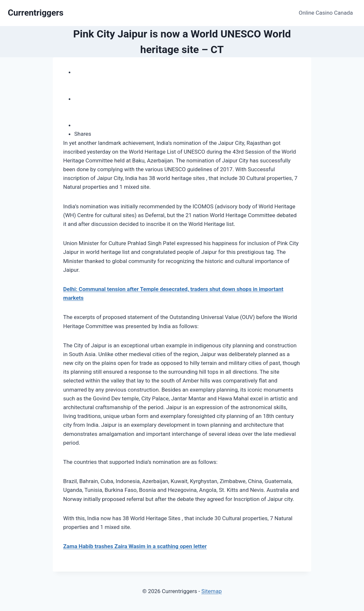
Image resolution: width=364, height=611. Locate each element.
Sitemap (211, 591)
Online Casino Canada (326, 13)
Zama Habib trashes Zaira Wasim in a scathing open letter (135, 546)
